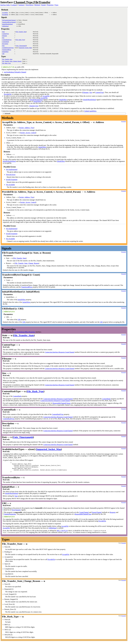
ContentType (5, 34)
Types (56, 5)
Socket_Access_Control (28, 133)
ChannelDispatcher (10, 517)
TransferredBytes (7, 50)
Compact (14, 5)
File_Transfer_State (21, 32)
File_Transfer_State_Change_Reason (12, 61)
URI (3, 54)
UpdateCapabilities (90, 111)
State (3, 32)
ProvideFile (5, 15)
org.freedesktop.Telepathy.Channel (15, 72)
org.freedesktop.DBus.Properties (25, 332)
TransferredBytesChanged (9, 22)
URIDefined (5, 26)
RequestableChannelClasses (62, 403)
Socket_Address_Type (27, 128)
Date (3, 46)
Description (30, 5)
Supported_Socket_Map (25, 48)
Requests (113, 515)
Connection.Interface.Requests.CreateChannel (60, 352)
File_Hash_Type (20, 40)
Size (3, 38)
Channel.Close (34, 106)
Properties (50, 5)
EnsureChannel (97, 515)
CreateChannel (84, 515)
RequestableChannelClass (83, 517)
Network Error (11, 175)
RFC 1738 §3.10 (62, 533)
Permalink (124, 121)
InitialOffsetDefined (7, 24)
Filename (4, 36)
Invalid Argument (12, 180)
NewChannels (16, 512)
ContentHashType (7, 40)
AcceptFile (5, 13)
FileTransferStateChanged (9, 20)
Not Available (10, 185)
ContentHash (5, 42)
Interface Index (5, 5)
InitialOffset (5, 52)
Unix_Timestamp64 (21, 46)
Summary (22, 5)
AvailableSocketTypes (8, 48)
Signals (43, 5)
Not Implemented (12, 169)
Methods (37, 5)
